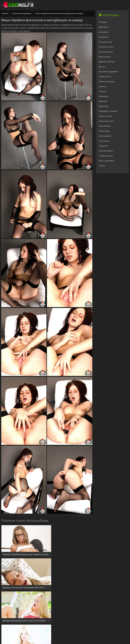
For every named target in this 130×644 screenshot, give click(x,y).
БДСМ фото (104, 27)
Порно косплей (105, 116)
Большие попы (105, 42)
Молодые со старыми (108, 111)
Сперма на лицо (106, 156)
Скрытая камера (106, 151)
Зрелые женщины (107, 81)
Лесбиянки (103, 96)
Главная (5, 13)
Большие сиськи (106, 47)
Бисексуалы (104, 32)
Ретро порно (104, 131)
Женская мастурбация (22, 13)
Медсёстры (104, 106)
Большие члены (106, 52)
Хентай (102, 166)
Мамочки (103, 101)
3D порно (103, 22)
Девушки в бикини (107, 62)
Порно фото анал (106, 121)
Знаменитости (105, 76)
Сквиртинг (103, 146)
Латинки (102, 91)
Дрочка (102, 67)
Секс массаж (104, 141)
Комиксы (103, 86)
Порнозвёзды (105, 126)
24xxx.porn (59, 629)
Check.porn (71, 629)
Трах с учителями (106, 161)
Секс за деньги (105, 136)
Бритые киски (105, 57)
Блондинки (104, 37)
